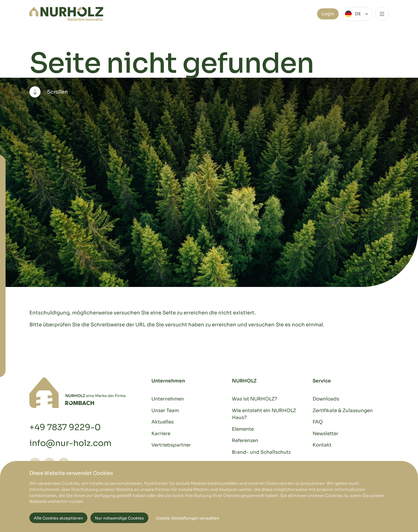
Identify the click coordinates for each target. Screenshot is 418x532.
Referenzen (245, 441)
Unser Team (165, 411)
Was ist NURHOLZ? (254, 399)
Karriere (161, 434)
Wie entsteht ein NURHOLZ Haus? (264, 414)
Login (328, 14)
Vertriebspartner (171, 445)
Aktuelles (163, 422)
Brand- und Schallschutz (261, 452)
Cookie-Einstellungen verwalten (188, 518)
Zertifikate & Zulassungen (343, 411)
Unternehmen (168, 399)
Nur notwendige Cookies (119, 518)
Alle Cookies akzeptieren (58, 518)
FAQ (318, 422)
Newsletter (325, 434)
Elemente (243, 429)
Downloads (326, 399)
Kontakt (322, 445)
